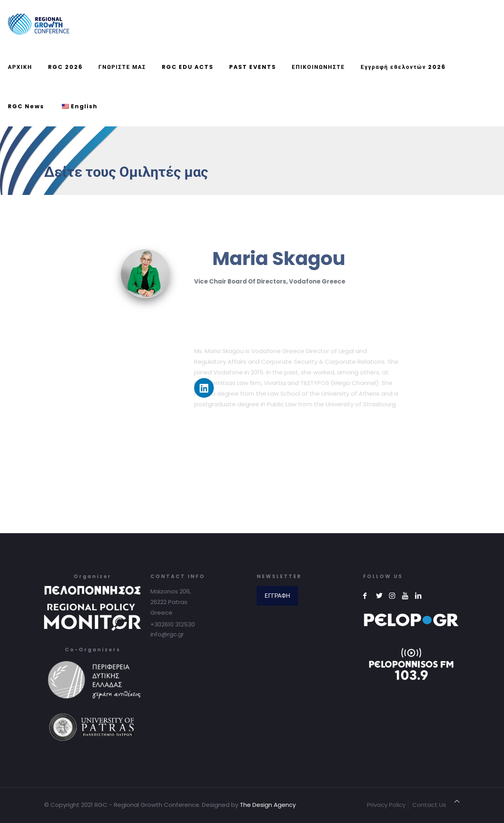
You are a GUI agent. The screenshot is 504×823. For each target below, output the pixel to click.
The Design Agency (268, 805)
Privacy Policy (386, 805)
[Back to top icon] (457, 801)
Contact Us (429, 805)
